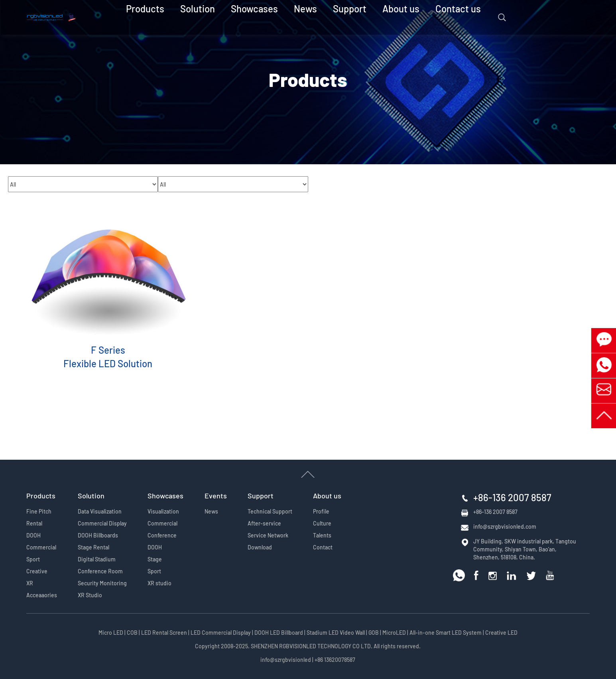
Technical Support (270, 511)
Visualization (163, 511)
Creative (37, 571)
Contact (323, 547)
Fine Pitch (39, 511)
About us (380, 17)
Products (181, 17)
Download (260, 547)
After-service (264, 523)
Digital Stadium (97, 559)
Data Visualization (100, 511)
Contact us (423, 17)
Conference (162, 535)
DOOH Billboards (98, 535)
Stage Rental (93, 547)
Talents (322, 535)
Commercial (41, 547)
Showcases (265, 17)
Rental (34, 523)
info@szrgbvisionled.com (505, 526)
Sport (33, 559)
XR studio (159, 583)
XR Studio (90, 595)
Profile (321, 511)
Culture (322, 523)
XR (30, 583)
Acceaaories (42, 595)
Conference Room (100, 571)
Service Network (268, 535)
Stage (155, 559)
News (305, 17)
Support (340, 17)
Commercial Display (102, 523)
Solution (221, 17)
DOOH (33, 535)
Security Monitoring (102, 583)
